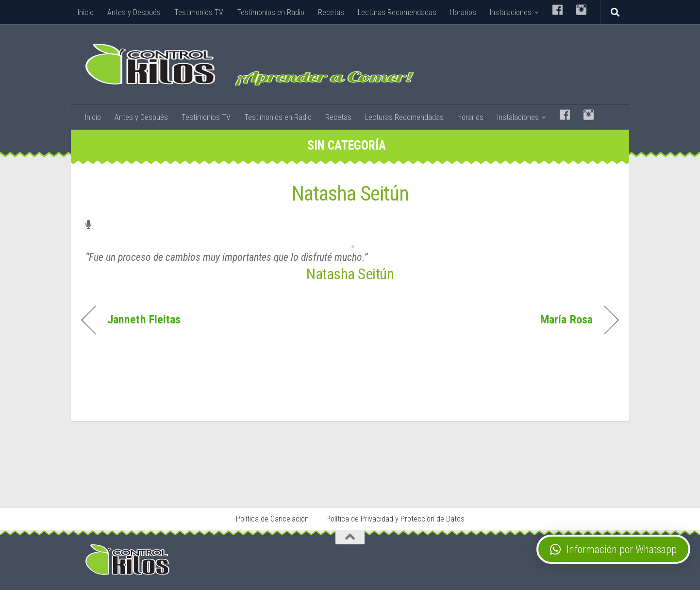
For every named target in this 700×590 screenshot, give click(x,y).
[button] (613, 549)
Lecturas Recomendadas (397, 12)
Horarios (463, 12)
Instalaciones (511, 12)
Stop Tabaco (231, 480)
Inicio (86, 12)
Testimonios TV (199, 12)
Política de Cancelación (272, 519)
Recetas (331, 12)
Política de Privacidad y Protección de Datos (395, 519)
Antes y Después (134, 12)
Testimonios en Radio (271, 12)
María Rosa (567, 320)
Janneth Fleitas (144, 320)
